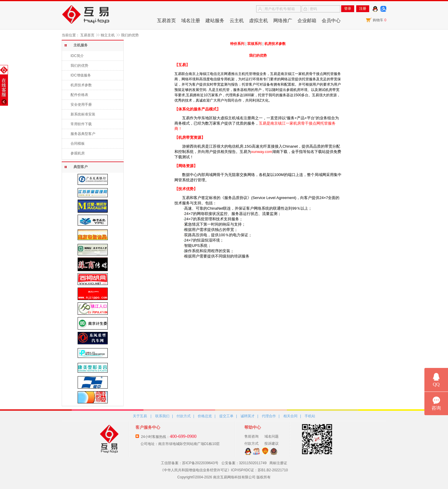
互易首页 (166, 21)
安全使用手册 (81, 105)
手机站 (310, 416)
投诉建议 (272, 444)
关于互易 (140, 416)
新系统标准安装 (83, 114)
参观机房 (78, 153)
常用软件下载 (81, 124)
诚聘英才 (248, 416)
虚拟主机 (259, 21)
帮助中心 (253, 427)
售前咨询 (251, 436)
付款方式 (184, 416)
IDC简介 (77, 56)
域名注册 (191, 21)
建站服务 (215, 21)
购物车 (380, 20)
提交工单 (226, 416)
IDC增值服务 (81, 75)
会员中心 (331, 21)
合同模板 (78, 144)
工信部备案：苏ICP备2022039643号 (190, 463)
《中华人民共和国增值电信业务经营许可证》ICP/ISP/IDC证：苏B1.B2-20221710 (224, 470)
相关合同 (290, 416)
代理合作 (269, 416)
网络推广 (283, 21)
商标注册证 (278, 463)
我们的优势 (79, 66)
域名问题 (272, 436)
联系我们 (162, 416)
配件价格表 (79, 95)
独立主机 (108, 35)
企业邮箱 (307, 21)
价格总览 (205, 416)
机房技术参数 (81, 85)
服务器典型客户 (83, 134)
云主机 (237, 21)
